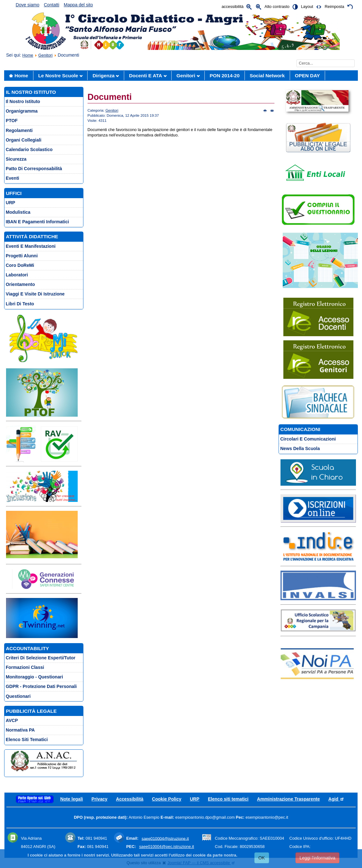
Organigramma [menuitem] (22, 111)
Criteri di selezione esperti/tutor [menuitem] (41, 658)
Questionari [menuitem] (18, 696)
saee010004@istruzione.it (165, 838)
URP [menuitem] (11, 203)
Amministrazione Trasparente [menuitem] (288, 799)
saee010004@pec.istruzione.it (167, 847)
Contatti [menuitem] (52, 5)
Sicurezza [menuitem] (16, 159)
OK (262, 858)
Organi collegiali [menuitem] (24, 140)
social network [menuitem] (267, 76)
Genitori (45, 55)
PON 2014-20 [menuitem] (225, 76)
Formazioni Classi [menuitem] (25, 667)
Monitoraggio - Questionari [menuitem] (34, 677)
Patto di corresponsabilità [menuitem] (34, 169)
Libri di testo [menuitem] (20, 304)
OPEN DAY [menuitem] (307, 76)
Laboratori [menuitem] (17, 275)
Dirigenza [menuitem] (104, 76)
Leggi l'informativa (317, 858)
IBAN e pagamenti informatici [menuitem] (37, 222)
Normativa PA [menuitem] (20, 730)
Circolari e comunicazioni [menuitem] (308, 439)
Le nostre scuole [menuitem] (58, 76)
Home (28, 55)
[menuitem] (35, 799)
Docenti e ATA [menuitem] (146, 76)
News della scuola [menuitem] (300, 448)
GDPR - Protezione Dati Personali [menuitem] (41, 686)
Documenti (110, 97)
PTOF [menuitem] (12, 121)
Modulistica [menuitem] (18, 212)
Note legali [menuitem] (71, 799)
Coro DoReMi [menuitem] (20, 265)
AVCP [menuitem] (12, 720)
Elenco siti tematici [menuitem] (27, 740)
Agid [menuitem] (336, 799)
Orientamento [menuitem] (20, 284)
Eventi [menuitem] (12, 178)
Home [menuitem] (21, 76)
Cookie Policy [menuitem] (167, 799)
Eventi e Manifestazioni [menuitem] (31, 246)
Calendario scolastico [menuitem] (29, 149)
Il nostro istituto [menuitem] (23, 101)
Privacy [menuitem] (99, 799)
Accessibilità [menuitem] (130, 799)
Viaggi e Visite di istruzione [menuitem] (35, 294)
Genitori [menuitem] (186, 76)
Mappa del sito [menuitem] (78, 5)
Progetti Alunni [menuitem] (22, 256)
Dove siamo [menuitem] (27, 5)
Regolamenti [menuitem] (19, 130)
